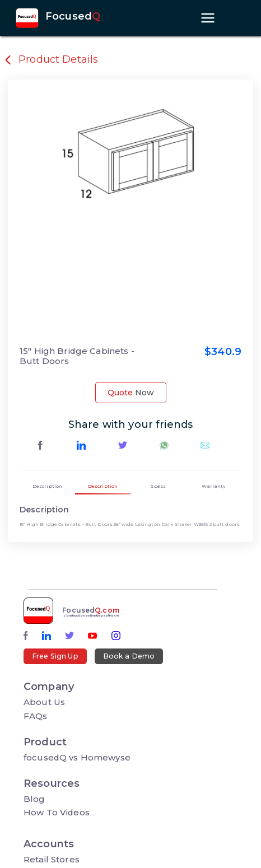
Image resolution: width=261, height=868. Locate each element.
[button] (58, 213)
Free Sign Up (55, 656)
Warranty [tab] (213, 486)
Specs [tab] (158, 486)
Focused (73, 17)
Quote (131, 393)
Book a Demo (129, 656)
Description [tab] (48, 486)
